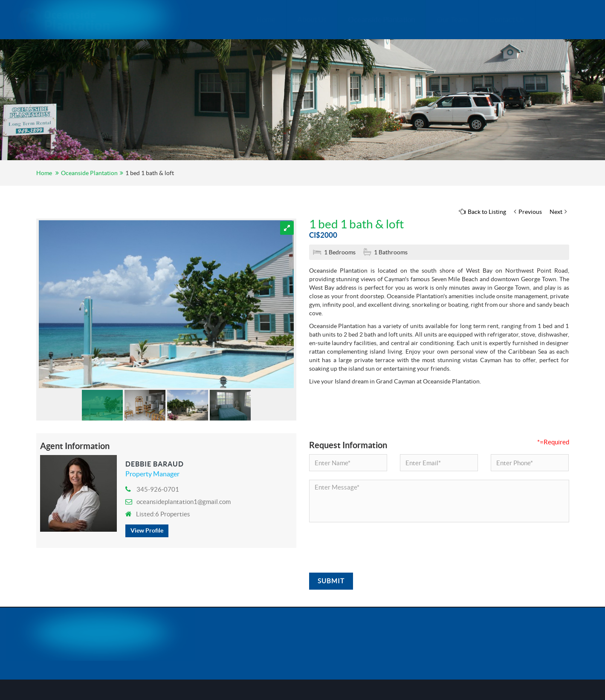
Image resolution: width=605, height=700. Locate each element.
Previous (528, 212)
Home (228, 19)
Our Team (415, 19)
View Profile (147, 530)
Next (558, 212)
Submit (331, 581)
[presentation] (374, 547)
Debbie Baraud (155, 464)
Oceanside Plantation (344, 19)
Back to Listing (482, 212)
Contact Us (469, 19)
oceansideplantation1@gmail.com (178, 502)
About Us (274, 19)
